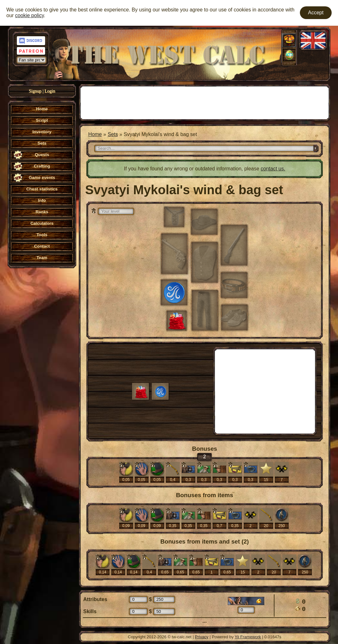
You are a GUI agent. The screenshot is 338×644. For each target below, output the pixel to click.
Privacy (202, 637)
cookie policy (30, 15)
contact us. (273, 169)
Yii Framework (248, 637)
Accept (316, 13)
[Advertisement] (205, 102)
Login (50, 91)
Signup (35, 91)
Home (95, 134)
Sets (113, 134)
